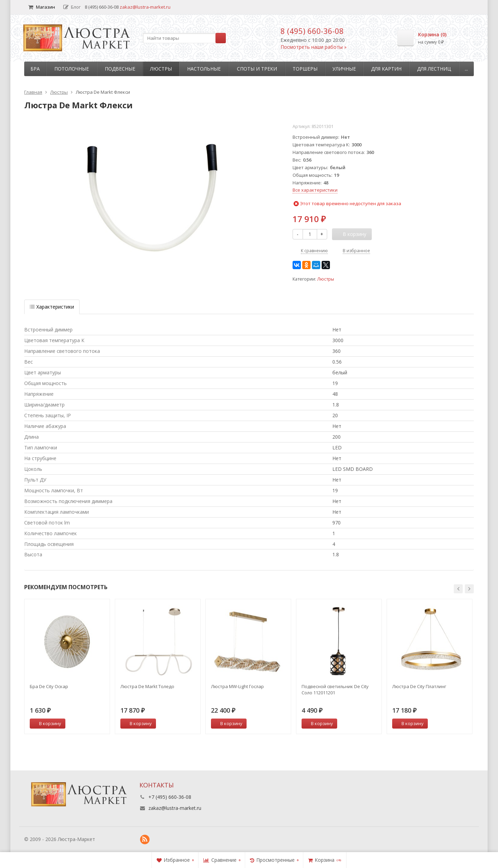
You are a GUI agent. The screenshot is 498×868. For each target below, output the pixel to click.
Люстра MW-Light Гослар (237, 686)
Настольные (204, 69)
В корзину (46, 723)
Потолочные (72, 69)
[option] (67, 666)
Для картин (386, 69)
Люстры (161, 69)
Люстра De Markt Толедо (147, 686)
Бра (35, 69)
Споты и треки (257, 69)
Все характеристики (315, 190)
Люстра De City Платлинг (419, 686)
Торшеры (305, 69)
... (466, 69)
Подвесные (120, 69)
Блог (72, 7)
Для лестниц (434, 69)
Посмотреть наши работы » (313, 47)
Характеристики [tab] (52, 307)
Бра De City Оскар (49, 686)
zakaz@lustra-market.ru (145, 7)
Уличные (344, 69)
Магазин (42, 7)
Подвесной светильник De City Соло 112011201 (335, 689)
